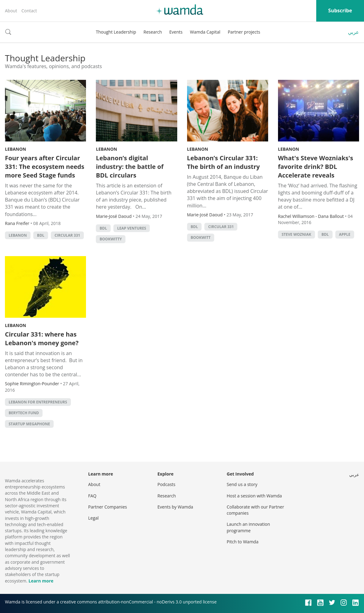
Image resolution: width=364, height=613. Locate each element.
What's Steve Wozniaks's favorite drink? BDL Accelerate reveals (316, 167)
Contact (29, 11)
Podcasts (166, 484)
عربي (354, 32)
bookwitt (201, 237)
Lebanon (16, 149)
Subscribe (340, 10)
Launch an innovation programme (249, 527)
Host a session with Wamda (254, 496)
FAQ (92, 496)
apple (345, 234)
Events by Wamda (175, 507)
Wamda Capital (205, 32)
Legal (93, 518)
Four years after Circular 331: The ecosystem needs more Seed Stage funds (45, 167)
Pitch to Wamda (243, 542)
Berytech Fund (24, 413)
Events (176, 32)
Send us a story (242, 484)
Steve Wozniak (297, 234)
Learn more (41, 581)
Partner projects (244, 32)
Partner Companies (108, 507)
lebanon (18, 235)
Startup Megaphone (29, 424)
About (11, 11)
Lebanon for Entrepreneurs (38, 402)
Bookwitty (111, 239)
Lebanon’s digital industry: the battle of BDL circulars (130, 167)
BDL (41, 235)
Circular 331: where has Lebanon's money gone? (42, 339)
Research (153, 32)
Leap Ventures (132, 228)
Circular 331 (67, 235)
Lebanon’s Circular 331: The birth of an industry (223, 162)
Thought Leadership (116, 32)
